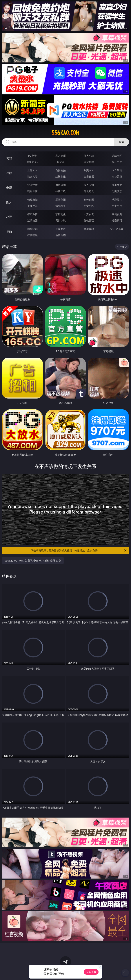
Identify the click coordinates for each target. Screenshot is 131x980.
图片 (9, 202)
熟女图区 (89, 206)
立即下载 (91, 972)
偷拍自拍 (61, 185)
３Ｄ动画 (117, 170)
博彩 (9, 158)
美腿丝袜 (32, 206)
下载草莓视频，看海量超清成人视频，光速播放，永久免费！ (79, 551)
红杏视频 (32, 235)
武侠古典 (117, 214)
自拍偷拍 (61, 170)
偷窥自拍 (32, 200)
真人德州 (61, 156)
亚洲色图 (61, 200)
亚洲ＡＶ (32, 170)
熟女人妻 (32, 176)
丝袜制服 (61, 176)
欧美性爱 (117, 185)
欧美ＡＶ (89, 170)
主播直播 (89, 176)
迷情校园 (32, 220)
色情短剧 (61, 235)
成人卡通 (89, 185)
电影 (9, 188)
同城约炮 (32, 229)
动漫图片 (117, 200)
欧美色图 (89, 200)
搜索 (122, 142)
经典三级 (61, 191)
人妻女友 (89, 214)
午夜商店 (61, 229)
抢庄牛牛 (117, 162)
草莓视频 (89, 229)
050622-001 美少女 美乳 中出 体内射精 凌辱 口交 (33, 561)
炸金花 (61, 162)
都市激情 (32, 214)
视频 (9, 173)
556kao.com (65, 133)
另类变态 (117, 191)
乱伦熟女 (89, 191)
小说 (9, 217)
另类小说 (61, 220)
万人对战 (89, 156)
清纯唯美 (61, 206)
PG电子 (32, 156)
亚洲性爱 (32, 185)
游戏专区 (117, 156)
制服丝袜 (32, 191)
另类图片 (117, 206)
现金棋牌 (89, 162)
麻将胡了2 (32, 162)
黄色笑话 (89, 220)
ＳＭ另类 (117, 176)
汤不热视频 (117, 229)
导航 (9, 231)
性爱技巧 (117, 220)
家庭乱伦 (61, 214)
